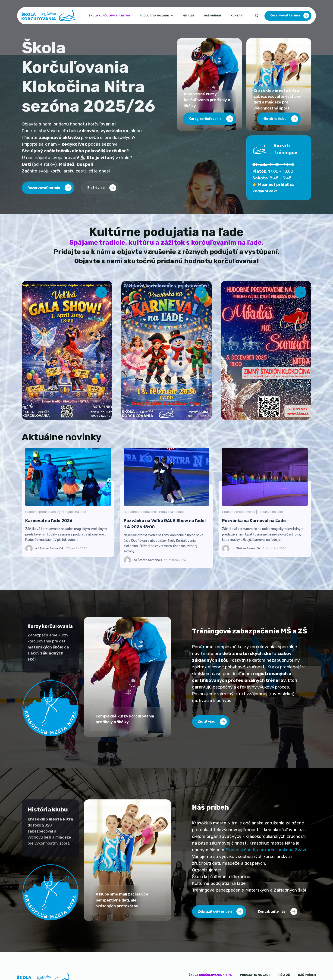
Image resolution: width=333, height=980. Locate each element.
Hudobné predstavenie (48, 512)
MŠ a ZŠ (188, 16)
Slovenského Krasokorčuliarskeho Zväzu (267, 850)
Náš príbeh (212, 16)
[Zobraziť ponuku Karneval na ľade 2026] (166, 350)
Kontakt (237, 16)
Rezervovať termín (289, 16)
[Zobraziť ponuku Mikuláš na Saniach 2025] (266, 350)
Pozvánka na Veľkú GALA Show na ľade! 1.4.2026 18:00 (172, 477)
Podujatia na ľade (157, 16)
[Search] (257, 16)
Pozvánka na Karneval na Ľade (270, 477)
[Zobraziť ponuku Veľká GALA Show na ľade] (67, 350)
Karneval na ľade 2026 (74, 477)
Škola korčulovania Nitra (109, 16)
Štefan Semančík (57, 548)
